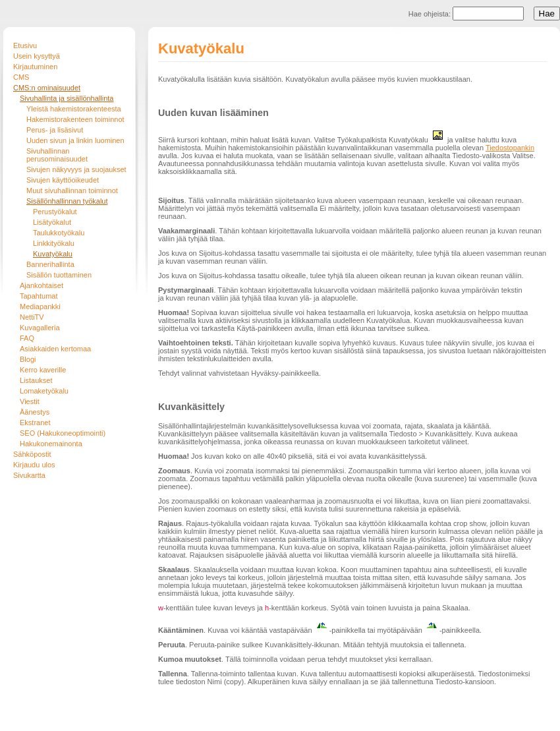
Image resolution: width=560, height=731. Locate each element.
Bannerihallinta (50, 264)
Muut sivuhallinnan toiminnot (72, 190)
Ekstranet (35, 423)
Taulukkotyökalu (59, 233)
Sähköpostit (32, 454)
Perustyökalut (55, 212)
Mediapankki (40, 307)
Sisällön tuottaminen (59, 275)
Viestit (30, 401)
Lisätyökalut (52, 222)
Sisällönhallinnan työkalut (67, 201)
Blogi (28, 359)
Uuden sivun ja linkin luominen (75, 140)
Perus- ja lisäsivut (55, 130)
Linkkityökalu (54, 243)
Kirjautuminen (35, 67)
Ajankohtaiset (42, 285)
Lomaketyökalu (44, 391)
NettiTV (32, 317)
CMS (21, 77)
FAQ (27, 338)
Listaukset (36, 380)
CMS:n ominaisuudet (47, 88)
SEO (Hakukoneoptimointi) (63, 433)
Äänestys (35, 412)
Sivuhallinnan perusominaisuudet (57, 155)
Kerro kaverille (43, 370)
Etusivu (25, 45)
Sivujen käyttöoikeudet (63, 180)
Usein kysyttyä (37, 56)
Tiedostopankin (510, 148)
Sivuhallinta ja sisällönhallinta (67, 98)
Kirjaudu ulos (34, 465)
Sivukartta (29, 475)
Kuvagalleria (40, 328)
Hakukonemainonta (51, 444)
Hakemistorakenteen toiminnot (75, 119)
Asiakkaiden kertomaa (55, 349)
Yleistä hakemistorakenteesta (74, 109)
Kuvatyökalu (53, 254)
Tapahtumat (39, 296)
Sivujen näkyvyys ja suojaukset (76, 169)
